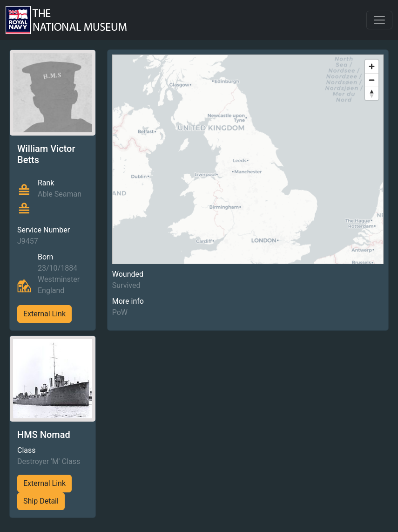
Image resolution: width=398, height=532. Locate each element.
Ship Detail (41, 501)
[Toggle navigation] (379, 20)
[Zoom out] (372, 80)
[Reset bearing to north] (372, 93)
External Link (44, 314)
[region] (248, 159)
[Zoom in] (372, 66)
